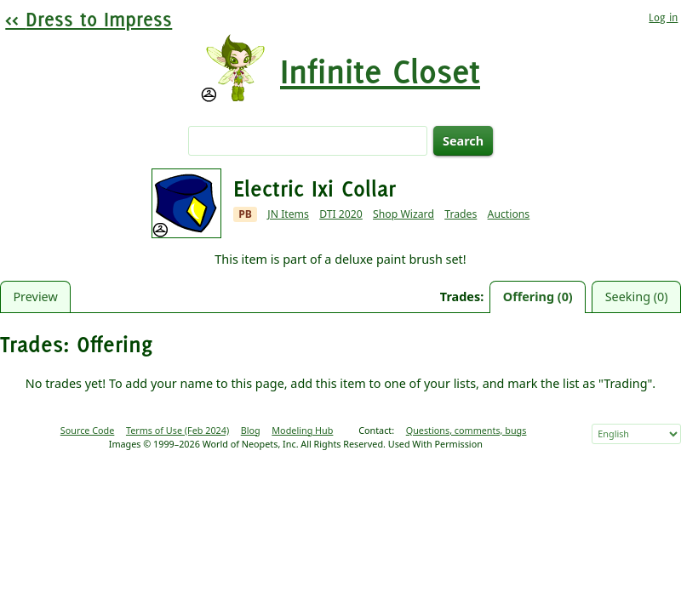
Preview (35, 297)
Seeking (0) (637, 297)
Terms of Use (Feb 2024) (177, 430)
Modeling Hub (302, 430)
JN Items (288, 214)
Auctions (509, 214)
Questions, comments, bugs (466, 430)
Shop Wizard (403, 214)
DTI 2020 (341, 214)
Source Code (88, 430)
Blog (251, 430)
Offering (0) (538, 297)
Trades (461, 214)
